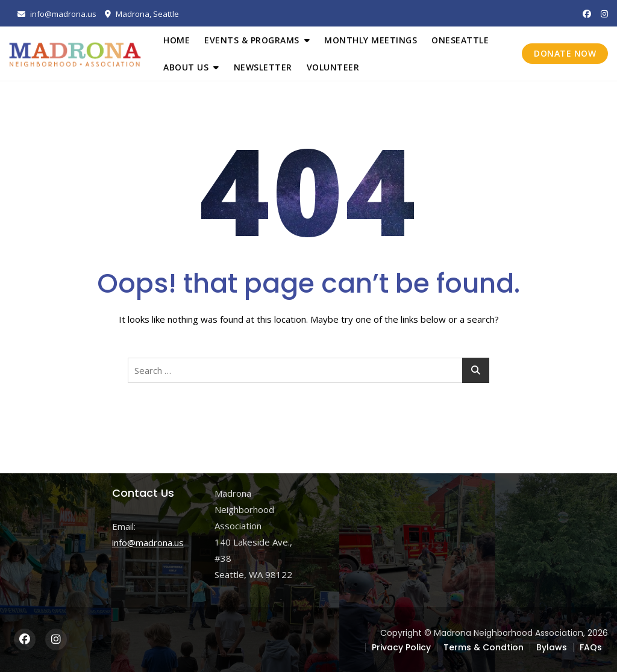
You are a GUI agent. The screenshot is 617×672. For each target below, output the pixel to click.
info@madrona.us (57, 14)
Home (177, 40)
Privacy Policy (401, 647)
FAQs (591, 647)
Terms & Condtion (484, 647)
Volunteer (333, 67)
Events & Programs (252, 40)
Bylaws (552, 647)
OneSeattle (460, 40)
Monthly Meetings (371, 40)
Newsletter (263, 67)
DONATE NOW (565, 53)
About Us (186, 67)
